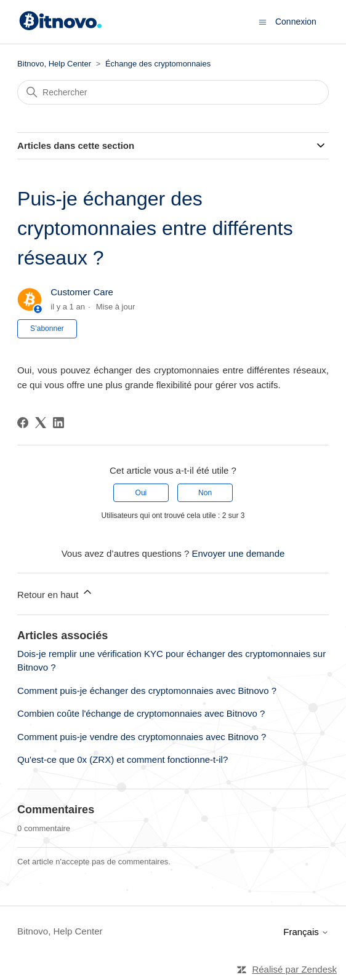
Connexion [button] (296, 22)
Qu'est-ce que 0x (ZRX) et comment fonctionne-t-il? (123, 759)
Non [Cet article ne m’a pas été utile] (205, 493)
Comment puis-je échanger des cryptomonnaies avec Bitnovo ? (147, 691)
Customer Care (82, 292)
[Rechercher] (173, 92)
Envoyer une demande (238, 553)
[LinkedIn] (58, 423)
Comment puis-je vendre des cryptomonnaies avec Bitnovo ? (142, 737)
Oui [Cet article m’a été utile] (141, 493)
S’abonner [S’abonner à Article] (47, 329)
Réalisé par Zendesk (294, 969)
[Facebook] (23, 423)
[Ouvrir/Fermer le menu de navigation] (263, 21)
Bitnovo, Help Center (54, 64)
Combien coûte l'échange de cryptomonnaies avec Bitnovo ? (141, 713)
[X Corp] (41, 423)
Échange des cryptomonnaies (158, 64)
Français (306, 932)
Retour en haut (55, 593)
